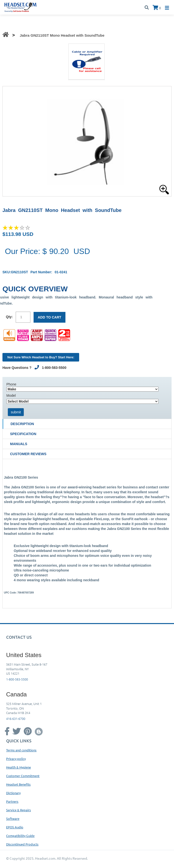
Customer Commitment (23, 776)
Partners (12, 801)
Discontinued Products (22, 844)
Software (13, 819)
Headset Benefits (18, 784)
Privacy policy (16, 759)
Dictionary (13, 793)
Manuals (19, 444)
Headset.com (45, 858)
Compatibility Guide (20, 836)
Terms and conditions (21, 750)
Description (22, 424)
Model (11, 396)
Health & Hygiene (19, 767)
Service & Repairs (19, 810)
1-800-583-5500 (17, 679)
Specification (23, 434)
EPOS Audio (15, 827)
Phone (11, 384)
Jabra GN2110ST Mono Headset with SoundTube (62, 35)
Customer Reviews (28, 454)
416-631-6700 (16, 719)
